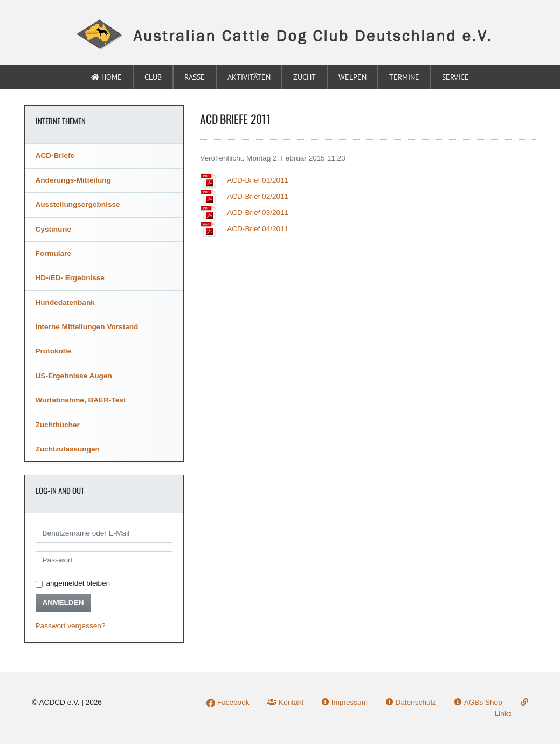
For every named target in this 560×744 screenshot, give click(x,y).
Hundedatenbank (65, 303)
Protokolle (53, 351)
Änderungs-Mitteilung (73, 180)
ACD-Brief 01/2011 (258, 180)
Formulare (53, 253)
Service (455, 77)
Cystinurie (53, 229)
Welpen (352, 77)
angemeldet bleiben (78, 583)
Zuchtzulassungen (68, 449)
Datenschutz (411, 702)
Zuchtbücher (58, 425)
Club (153, 77)
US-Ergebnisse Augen (74, 376)
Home (106, 77)
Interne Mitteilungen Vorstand (87, 327)
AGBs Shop (478, 702)
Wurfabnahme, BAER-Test (81, 400)
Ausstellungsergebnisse (78, 204)
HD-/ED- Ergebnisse (70, 278)
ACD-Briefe (55, 155)
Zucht (305, 77)
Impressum (345, 702)
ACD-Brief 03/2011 (258, 213)
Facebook (228, 702)
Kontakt (285, 702)
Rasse (195, 77)
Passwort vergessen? (71, 626)
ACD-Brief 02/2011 (258, 196)
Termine (404, 77)
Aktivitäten (249, 77)
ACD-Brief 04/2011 (258, 229)
